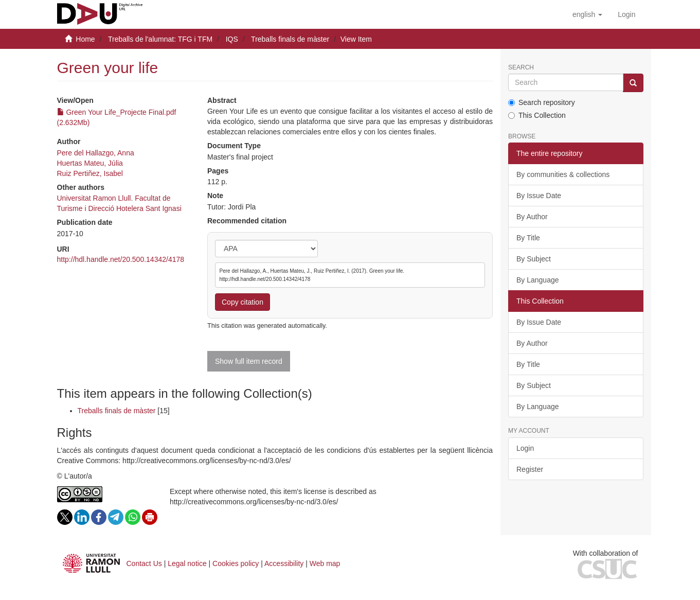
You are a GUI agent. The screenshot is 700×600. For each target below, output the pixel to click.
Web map (325, 563)
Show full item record (249, 361)
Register (530, 469)
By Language (538, 280)
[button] (587, 14)
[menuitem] (626, 14)
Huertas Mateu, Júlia (90, 163)
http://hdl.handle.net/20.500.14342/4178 (121, 259)
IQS (232, 39)
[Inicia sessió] (626, 14)
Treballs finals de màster (290, 39)
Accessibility (284, 563)
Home (85, 39)
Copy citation (243, 302)
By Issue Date (539, 196)
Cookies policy (236, 563)
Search (521, 68)
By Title (528, 238)
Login (525, 448)
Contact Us (144, 563)
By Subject (534, 259)
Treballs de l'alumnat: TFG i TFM (160, 39)
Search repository (542, 102)
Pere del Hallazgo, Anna (96, 153)
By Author (532, 217)
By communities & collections (563, 174)
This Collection (537, 115)
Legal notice (187, 563)
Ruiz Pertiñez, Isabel (90, 173)
